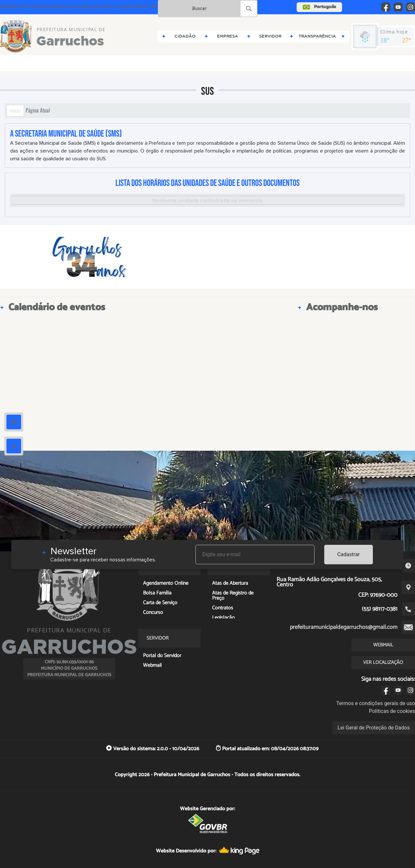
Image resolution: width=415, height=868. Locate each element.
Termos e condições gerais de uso (376, 703)
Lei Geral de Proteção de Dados (374, 728)
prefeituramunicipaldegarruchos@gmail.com (344, 627)
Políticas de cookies (392, 711)
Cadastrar (349, 554)
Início (15, 111)
